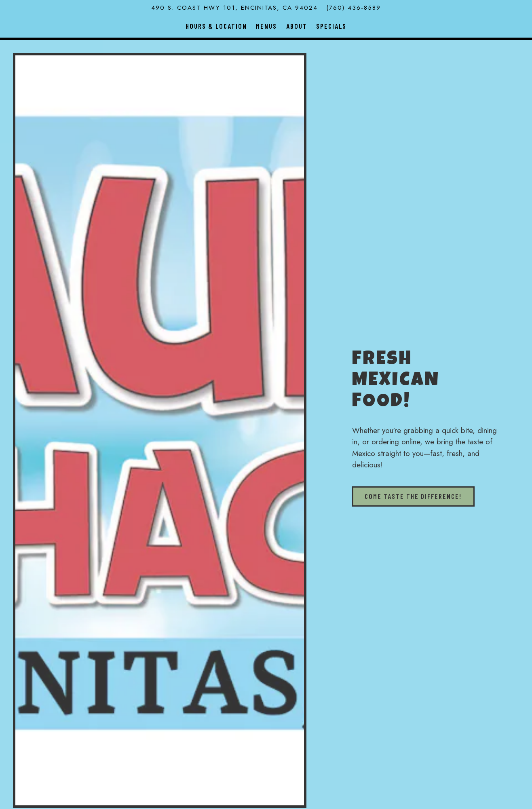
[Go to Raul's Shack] (234, 8)
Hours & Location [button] (216, 26)
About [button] (297, 26)
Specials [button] (331, 26)
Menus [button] (266, 26)
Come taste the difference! (413, 496)
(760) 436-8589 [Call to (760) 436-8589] (354, 8)
